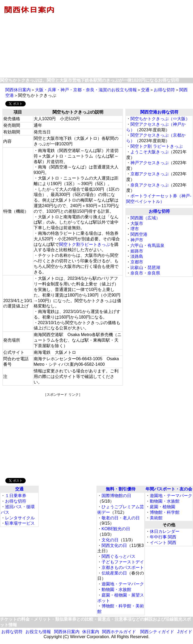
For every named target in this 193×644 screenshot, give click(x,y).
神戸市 (137, 240)
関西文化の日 (114, 545)
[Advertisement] (63, 434)
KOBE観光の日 (116, 529)
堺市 (135, 229)
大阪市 (137, 223)
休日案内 (91, 632)
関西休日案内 (18, 90)
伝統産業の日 (114, 573)
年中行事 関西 (163, 537)
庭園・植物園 (163, 507)
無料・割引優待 (121, 489)
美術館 (156, 518)
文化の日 (110, 540)
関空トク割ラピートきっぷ (85, 244)
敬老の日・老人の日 (121, 518)
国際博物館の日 (116, 496)
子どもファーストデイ (123, 562)
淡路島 (137, 256)
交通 (145, 90)
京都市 (137, 262)
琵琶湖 (154, 267)
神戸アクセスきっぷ (150, 163)
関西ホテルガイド (119, 632)
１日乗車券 (16, 496)
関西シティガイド (157, 632)
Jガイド (185, 632)
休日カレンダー (165, 531)
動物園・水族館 (116, 589)
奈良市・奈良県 (145, 273)
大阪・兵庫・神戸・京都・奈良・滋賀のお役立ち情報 (86, 90)
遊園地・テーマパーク (123, 584)
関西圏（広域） (145, 218)
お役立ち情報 (38, 632)
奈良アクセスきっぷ (150, 185)
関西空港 (139, 234)
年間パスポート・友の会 (169, 489)
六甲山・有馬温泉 (147, 245)
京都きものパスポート (123, 567)
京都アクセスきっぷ (150, 174)
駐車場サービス (20, 523)
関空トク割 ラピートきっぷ (156, 146)
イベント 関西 (163, 543)
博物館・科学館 (165, 512)
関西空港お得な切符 (159, 112)
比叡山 (137, 267)
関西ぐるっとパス (119, 556)
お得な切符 (164, 90)
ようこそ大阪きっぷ (150, 152)
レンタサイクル (20, 518)
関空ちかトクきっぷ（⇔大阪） (160, 119)
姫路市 (137, 251)
